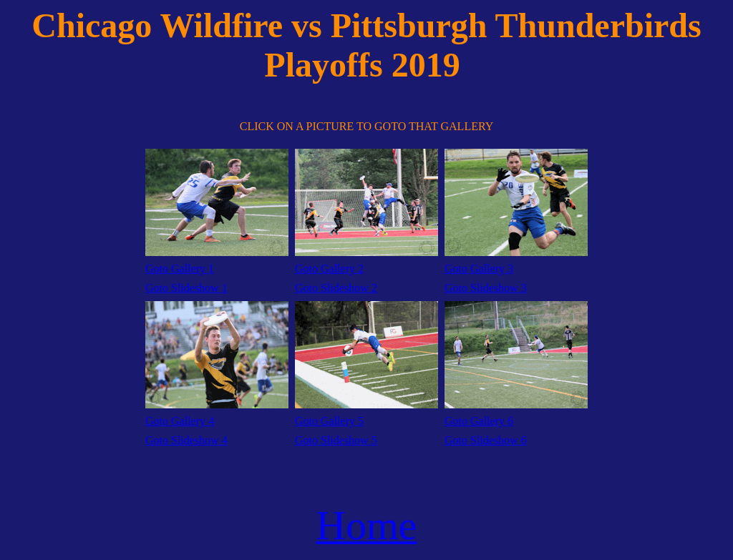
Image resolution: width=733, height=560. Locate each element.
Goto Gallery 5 (329, 421)
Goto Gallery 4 (180, 421)
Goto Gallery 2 (329, 269)
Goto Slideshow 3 (486, 288)
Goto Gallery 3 (479, 269)
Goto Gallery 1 (180, 269)
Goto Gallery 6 (479, 421)
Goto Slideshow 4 (186, 440)
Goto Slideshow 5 (336, 440)
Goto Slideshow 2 (336, 288)
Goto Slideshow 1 (186, 288)
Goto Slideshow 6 (486, 440)
